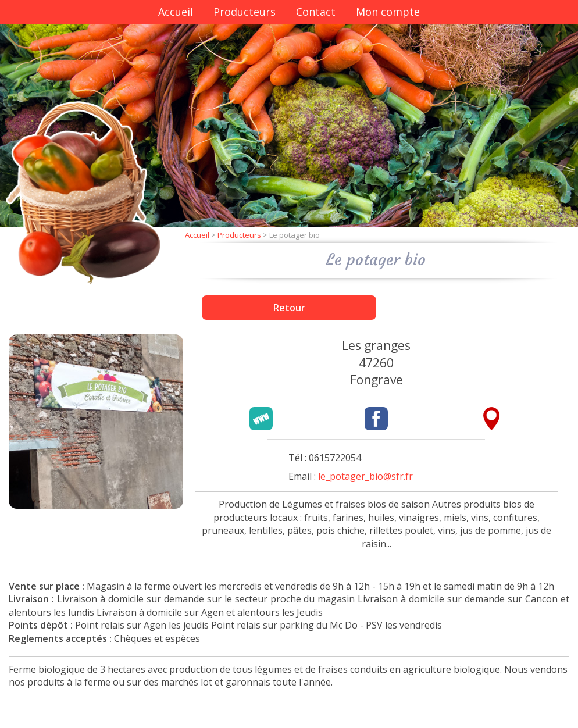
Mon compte (388, 12)
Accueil (176, 12)
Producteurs (245, 12)
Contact (316, 12)
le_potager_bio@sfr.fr (365, 476)
